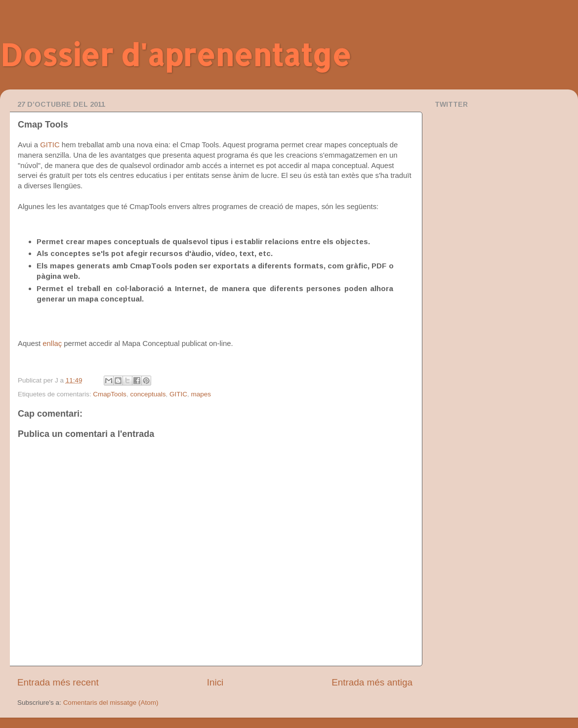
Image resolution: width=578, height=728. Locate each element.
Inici (215, 682)
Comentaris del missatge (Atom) (111, 703)
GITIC (50, 145)
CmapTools (110, 394)
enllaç (53, 343)
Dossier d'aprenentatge (176, 55)
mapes (201, 394)
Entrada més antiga (372, 682)
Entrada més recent (58, 682)
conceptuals (148, 394)
